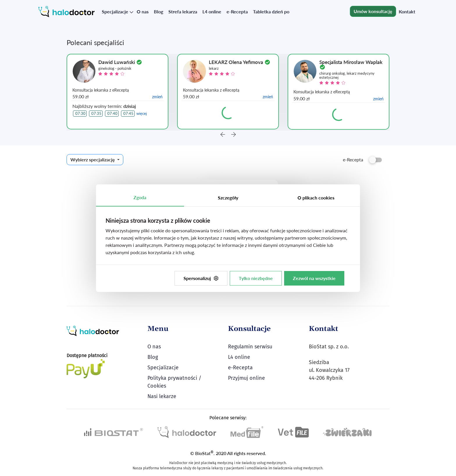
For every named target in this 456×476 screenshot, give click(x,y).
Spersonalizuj (201, 278)
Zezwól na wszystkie (314, 278)
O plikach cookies (316, 198)
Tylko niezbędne (256, 278)
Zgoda (140, 197)
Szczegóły (228, 198)
